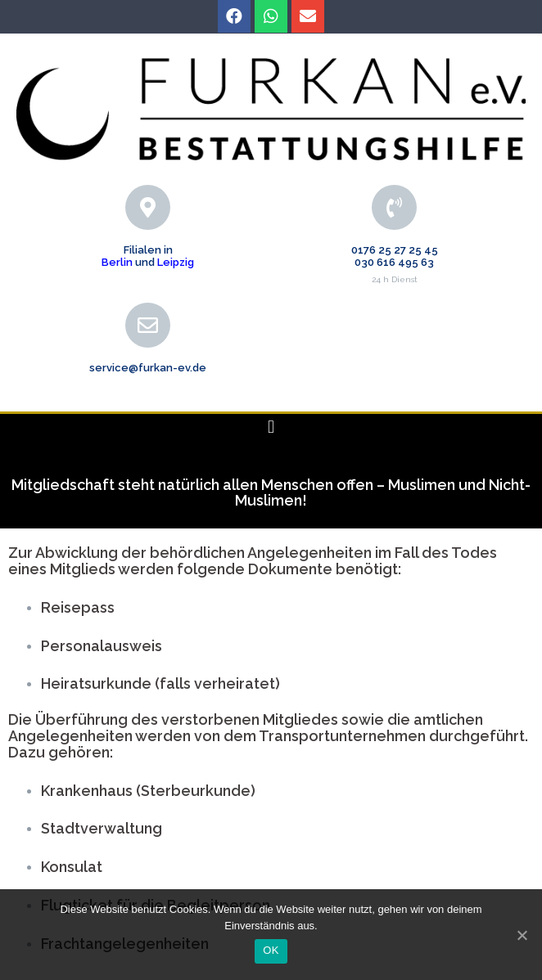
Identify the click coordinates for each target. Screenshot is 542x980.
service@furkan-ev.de (148, 368)
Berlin (117, 262)
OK (271, 950)
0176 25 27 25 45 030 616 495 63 (395, 256)
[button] (271, 427)
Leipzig (176, 262)
